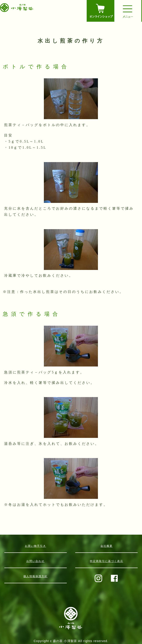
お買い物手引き (35, 546)
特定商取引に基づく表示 (107, 561)
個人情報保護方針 (35, 576)
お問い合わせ (35, 561)
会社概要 (107, 546)
